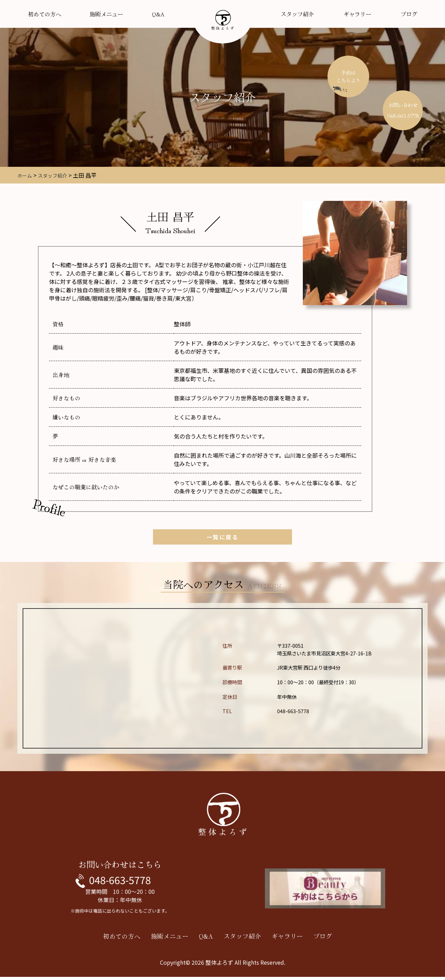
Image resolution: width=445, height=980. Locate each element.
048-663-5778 (120, 881)
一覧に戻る (222, 537)
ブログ (409, 14)
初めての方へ (44, 14)
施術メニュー (106, 14)
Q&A (158, 14)
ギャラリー (357, 14)
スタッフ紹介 (297, 14)
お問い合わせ (403, 111)
